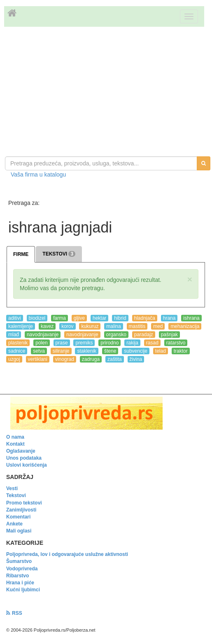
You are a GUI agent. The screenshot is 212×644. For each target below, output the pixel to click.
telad (161, 351)
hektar (99, 318)
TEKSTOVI (59, 254)
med (158, 326)
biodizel (37, 318)
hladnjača (145, 318)
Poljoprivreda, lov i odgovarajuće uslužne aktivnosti (67, 554)
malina (113, 326)
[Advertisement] (106, 93)
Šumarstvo (19, 561)
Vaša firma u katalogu (38, 174)
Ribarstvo (17, 576)
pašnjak (169, 335)
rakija (132, 343)
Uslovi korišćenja (27, 465)
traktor (181, 351)
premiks (84, 343)
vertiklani (38, 359)
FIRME (21, 254)
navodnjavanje (43, 335)
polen (41, 343)
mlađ (14, 335)
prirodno (109, 343)
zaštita (115, 359)
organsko (116, 335)
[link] (106, 413)
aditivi (15, 318)
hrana (169, 318)
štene (110, 351)
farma (59, 318)
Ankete (14, 524)
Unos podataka (24, 458)
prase (62, 343)
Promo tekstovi (24, 503)
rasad (152, 343)
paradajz (144, 335)
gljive (79, 318)
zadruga (91, 359)
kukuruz (90, 326)
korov (67, 326)
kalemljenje (21, 326)
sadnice (17, 351)
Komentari (18, 517)
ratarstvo (176, 343)
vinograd (65, 359)
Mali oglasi (19, 531)
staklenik (87, 351)
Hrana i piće (20, 583)
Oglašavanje (21, 451)
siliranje (61, 351)
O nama (15, 437)
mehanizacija (185, 326)
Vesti (12, 488)
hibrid (120, 318)
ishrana (191, 318)
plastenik (18, 343)
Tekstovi (16, 495)
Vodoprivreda (22, 569)
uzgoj (14, 359)
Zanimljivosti (21, 510)
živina (136, 359)
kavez (47, 326)
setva (39, 351)
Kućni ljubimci (23, 590)
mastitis (137, 326)
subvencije (136, 351)
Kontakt (15, 444)
